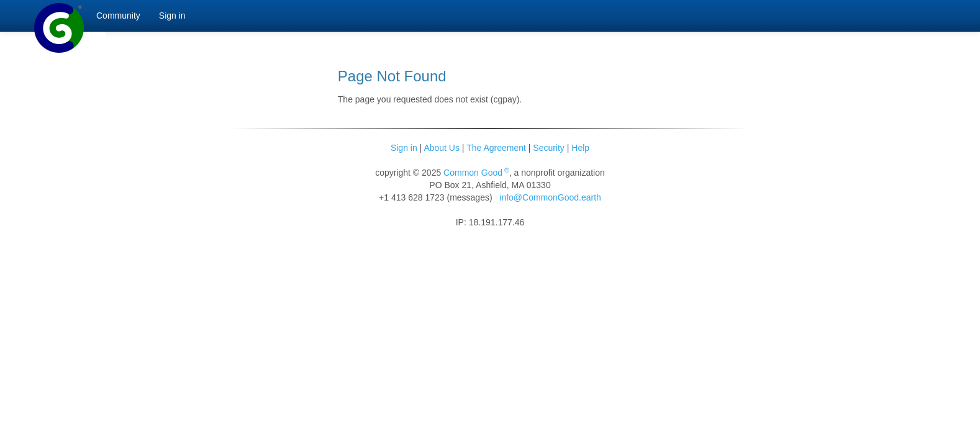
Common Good (476, 173)
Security (549, 148)
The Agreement (496, 148)
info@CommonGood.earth (550, 197)
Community (118, 16)
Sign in (404, 148)
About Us (442, 148)
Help (580, 148)
